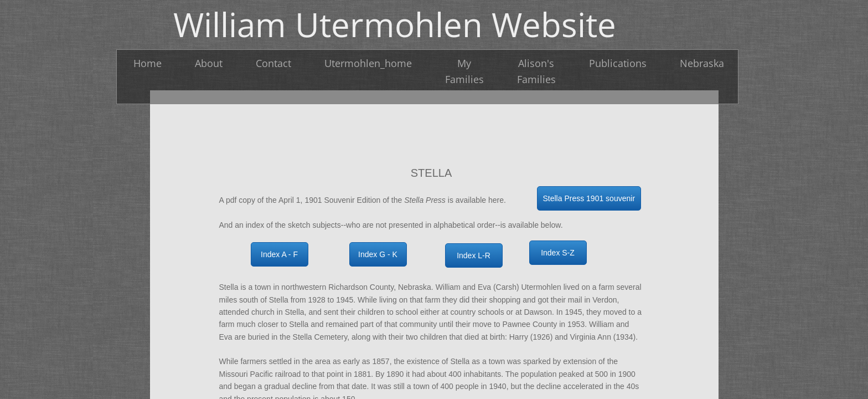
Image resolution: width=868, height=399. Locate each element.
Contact (273, 63)
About (209, 63)
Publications (618, 63)
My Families (464, 71)
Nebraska (702, 63)
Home (148, 63)
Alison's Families (536, 71)
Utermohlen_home (368, 63)
